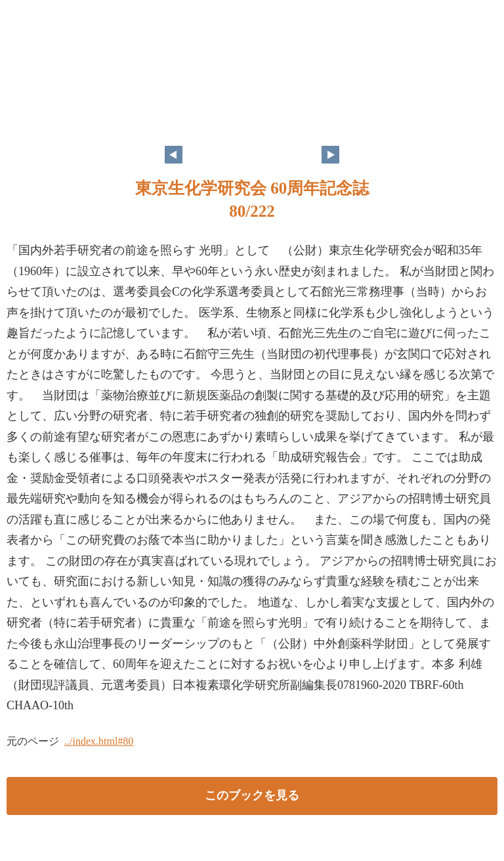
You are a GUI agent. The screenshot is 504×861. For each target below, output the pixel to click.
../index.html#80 (99, 741)
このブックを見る (252, 795)
